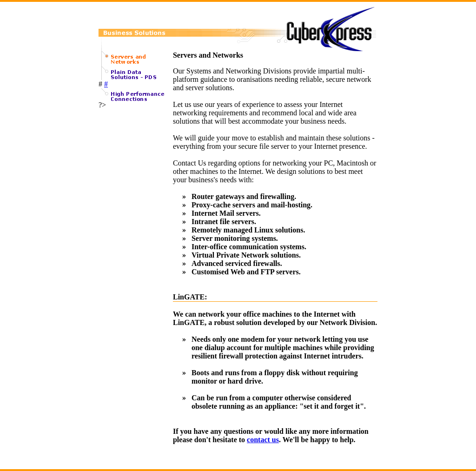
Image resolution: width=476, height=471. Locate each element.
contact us (263, 440)
